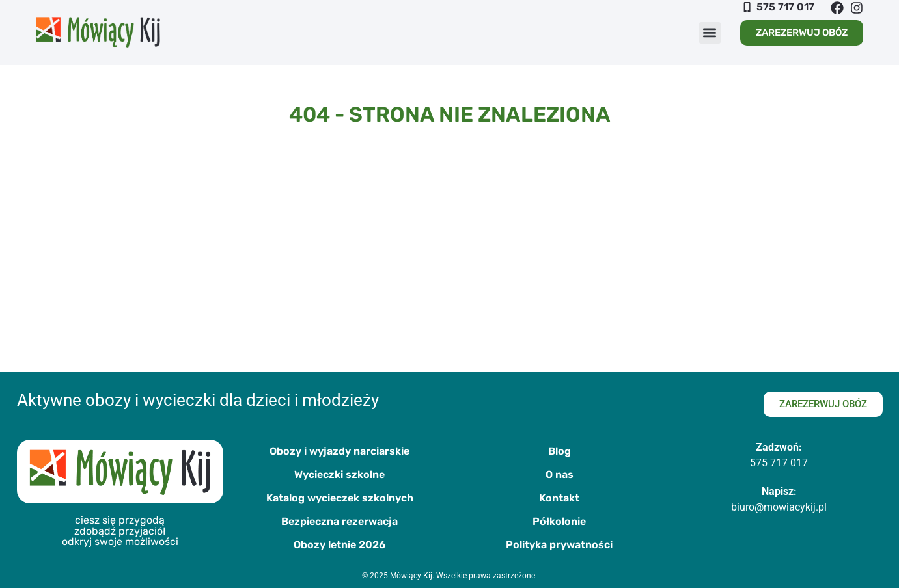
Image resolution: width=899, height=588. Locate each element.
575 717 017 (779, 463)
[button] (710, 33)
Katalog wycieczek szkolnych (340, 498)
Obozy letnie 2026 (339, 545)
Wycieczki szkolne (339, 474)
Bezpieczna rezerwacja (339, 521)
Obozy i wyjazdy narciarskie (339, 451)
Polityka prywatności (559, 545)
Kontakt (559, 498)
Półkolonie (559, 521)
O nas (560, 474)
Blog (560, 451)
